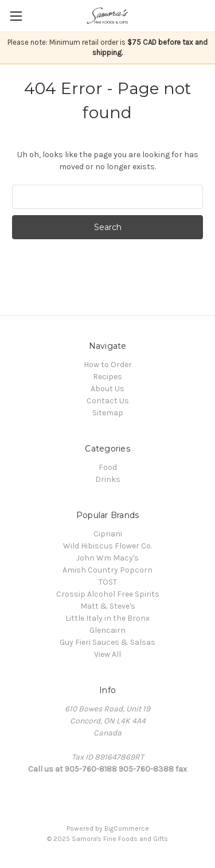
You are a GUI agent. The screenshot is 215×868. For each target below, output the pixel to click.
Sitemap (108, 413)
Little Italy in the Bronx (107, 618)
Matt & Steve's (108, 606)
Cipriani (108, 534)
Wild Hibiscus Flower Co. (107, 546)
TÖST (108, 582)
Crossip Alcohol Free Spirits (108, 594)
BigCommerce (127, 828)
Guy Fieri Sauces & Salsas (107, 642)
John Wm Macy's (107, 558)
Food (108, 467)
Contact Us (108, 401)
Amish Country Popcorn (107, 570)
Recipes (107, 377)
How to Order (108, 365)
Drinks (108, 479)
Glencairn (107, 630)
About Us (107, 389)
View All (107, 654)
